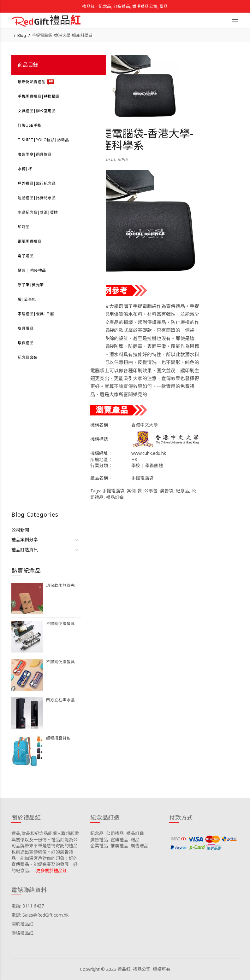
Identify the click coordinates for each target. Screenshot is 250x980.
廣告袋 (167, 491)
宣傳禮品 (119, 840)
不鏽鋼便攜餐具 (60, 624)
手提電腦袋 (113, 491)
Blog (22, 35)
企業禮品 (99, 846)
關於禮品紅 (22, 924)
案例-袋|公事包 (142, 491)
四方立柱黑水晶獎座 (63, 700)
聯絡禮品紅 (22, 933)
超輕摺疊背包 (58, 738)
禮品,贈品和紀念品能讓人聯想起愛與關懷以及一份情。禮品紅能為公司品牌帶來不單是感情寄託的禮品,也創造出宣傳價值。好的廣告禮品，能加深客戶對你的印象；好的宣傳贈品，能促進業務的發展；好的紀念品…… (45, 852)
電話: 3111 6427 (28, 906)
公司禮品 (115, 833)
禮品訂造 (115, 497)
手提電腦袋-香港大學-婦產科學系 (62, 35)
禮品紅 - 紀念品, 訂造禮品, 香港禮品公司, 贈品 (125, 6)
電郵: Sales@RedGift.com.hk (40, 915)
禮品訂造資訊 (25, 550)
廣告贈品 (140, 846)
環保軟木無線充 (60, 586)
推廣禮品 (119, 846)
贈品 (135, 840)
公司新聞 (20, 530)
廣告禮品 (99, 840)
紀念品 (182, 491)
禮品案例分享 (25, 539)
